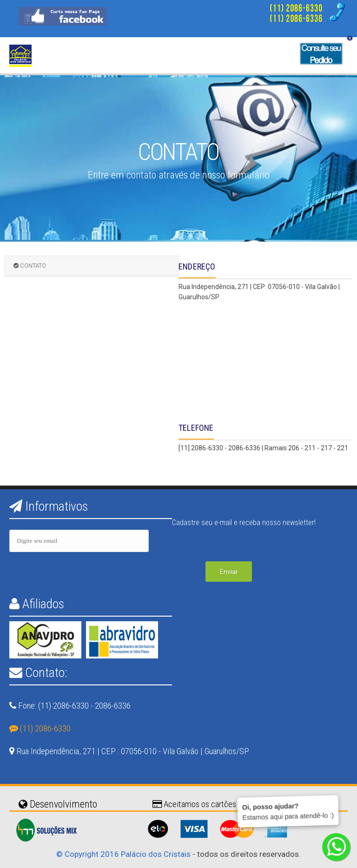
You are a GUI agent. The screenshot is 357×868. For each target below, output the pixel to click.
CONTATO (30, 266)
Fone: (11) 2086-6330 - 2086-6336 (73, 706)
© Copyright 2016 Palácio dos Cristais (123, 854)
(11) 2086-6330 (40, 728)
